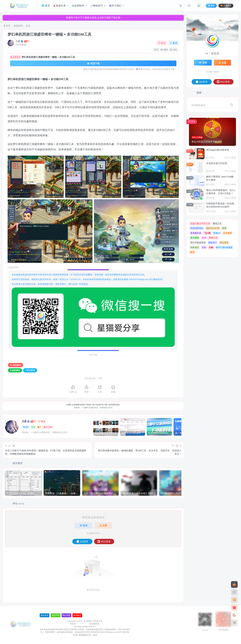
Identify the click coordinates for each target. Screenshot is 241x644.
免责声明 (38, 615)
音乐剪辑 (195, 238)
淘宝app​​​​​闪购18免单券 (218, 150)
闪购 (211, 247)
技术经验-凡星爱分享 (75, 621)
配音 (192, 252)
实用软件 (79, 6)
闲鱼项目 (195, 247)
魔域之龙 (217, 224)
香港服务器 (196, 233)
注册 (103, 525)
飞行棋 (207, 233)
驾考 (224, 228)
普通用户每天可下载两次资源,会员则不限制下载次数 (93, 18)
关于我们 (117, 6)
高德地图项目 (197, 228)
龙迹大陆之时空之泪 (200, 224)
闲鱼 (204, 247)
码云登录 (104, 541)
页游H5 (217, 233)
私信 (174, 43)
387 (26, 427)
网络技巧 (98, 6)
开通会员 (226, 5)
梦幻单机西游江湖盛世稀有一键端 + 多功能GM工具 (49, 34)
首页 (46, 6)
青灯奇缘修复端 (198, 243)
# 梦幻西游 (30, 370)
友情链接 (59, 615)
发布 (211, 6)
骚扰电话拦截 (213, 228)
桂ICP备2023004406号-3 (67, 627)
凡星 (18, 41)
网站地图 (48, 615)
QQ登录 (82, 541)
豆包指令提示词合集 (217, 163)
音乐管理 (227, 233)
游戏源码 (18, 26)
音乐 (204, 238)
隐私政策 (27, 615)
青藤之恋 (213, 238)
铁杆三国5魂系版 (224, 247)
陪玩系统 (224, 243)
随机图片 (213, 243)
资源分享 (61, 6)
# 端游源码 (15, 370)
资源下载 (93, 63)
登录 (84, 525)
